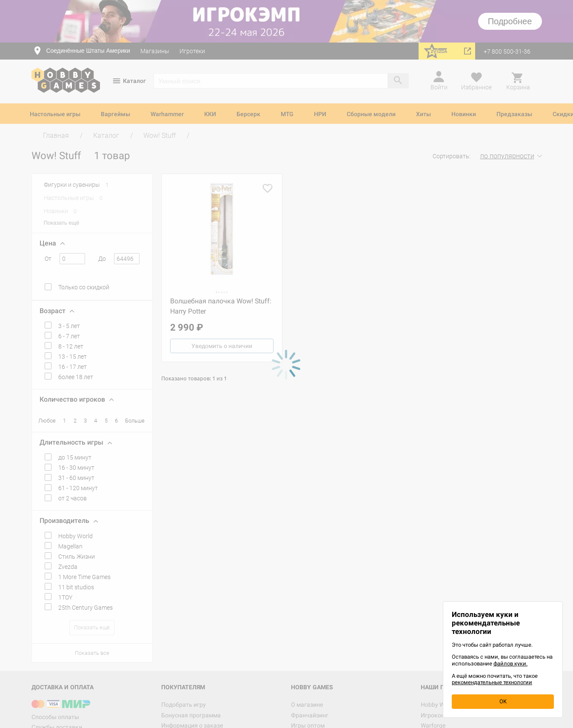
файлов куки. (510, 664)
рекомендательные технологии (492, 682)
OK (503, 701)
